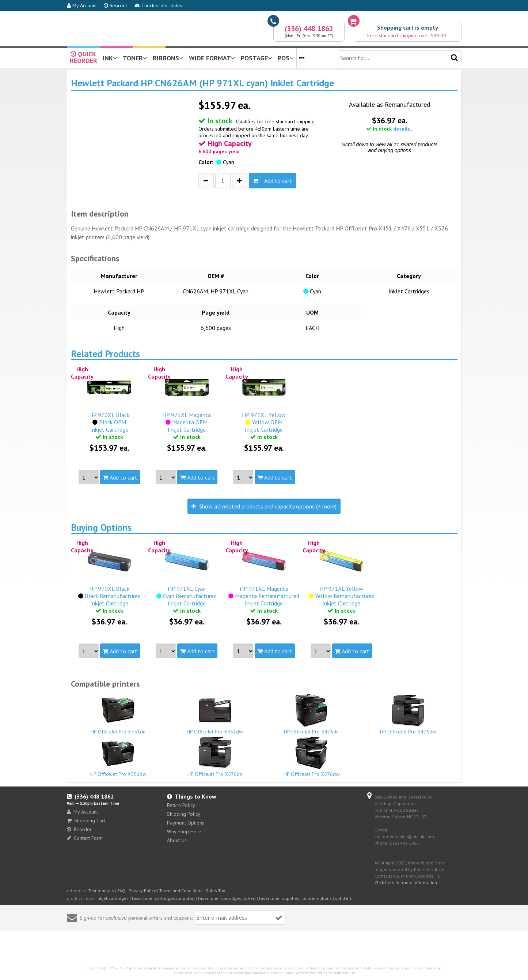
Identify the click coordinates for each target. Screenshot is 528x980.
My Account (82, 5)
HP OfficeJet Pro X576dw (312, 757)
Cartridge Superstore (144, 968)
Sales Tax (215, 891)
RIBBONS (168, 58)
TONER (135, 58)
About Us (177, 840)
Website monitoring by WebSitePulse (325, 973)
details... (403, 129)
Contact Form (85, 838)
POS (286, 58)
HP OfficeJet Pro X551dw (118, 757)
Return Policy (181, 805)
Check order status (158, 5)
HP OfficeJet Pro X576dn (215, 757)
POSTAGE (257, 58)
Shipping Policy (184, 814)
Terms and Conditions (181, 891)
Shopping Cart (86, 821)
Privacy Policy (142, 891)
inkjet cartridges (113, 898)
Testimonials (101, 891)
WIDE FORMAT (212, 58)
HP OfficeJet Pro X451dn (118, 714)
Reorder (116, 5)
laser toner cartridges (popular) (163, 898)
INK (110, 58)
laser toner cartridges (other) (227, 898)
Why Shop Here (184, 831)
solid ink (343, 898)
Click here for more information (406, 883)
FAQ (121, 891)
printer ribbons (317, 898)
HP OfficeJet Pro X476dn (312, 714)
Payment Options (186, 823)
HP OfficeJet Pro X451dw (215, 714)
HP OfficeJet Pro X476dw (408, 714)
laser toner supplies (279, 898)
